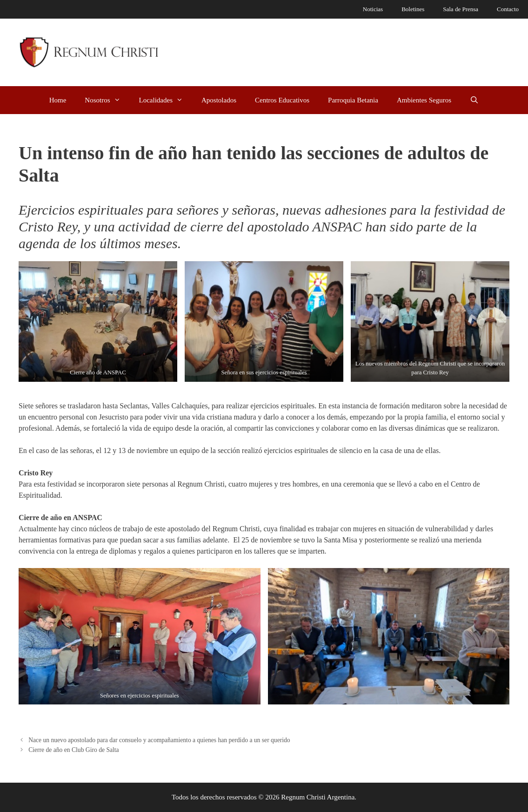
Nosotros (107, 100)
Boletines (413, 9)
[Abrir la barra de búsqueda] (474, 100)
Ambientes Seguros (424, 100)
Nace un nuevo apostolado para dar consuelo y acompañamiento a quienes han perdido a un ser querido (159, 740)
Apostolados (219, 100)
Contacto (508, 9)
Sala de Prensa (461, 9)
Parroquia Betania (353, 100)
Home (58, 100)
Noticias (373, 9)
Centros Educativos (282, 100)
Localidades (166, 100)
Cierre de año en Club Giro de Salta (74, 750)
